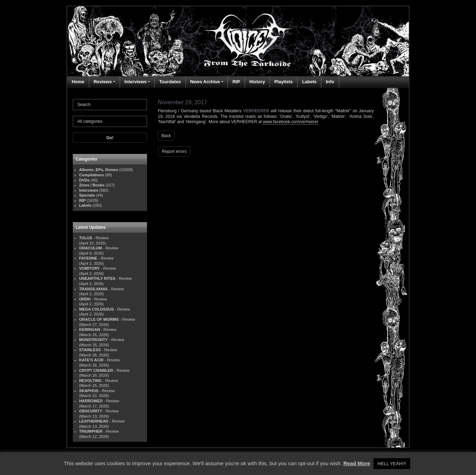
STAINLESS (90, 350)
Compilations (92, 175)
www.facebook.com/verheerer (290, 122)
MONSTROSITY (93, 340)
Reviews (103, 82)
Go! (110, 138)
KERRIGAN (90, 329)
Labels (309, 82)
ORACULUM (90, 248)
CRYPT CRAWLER (96, 370)
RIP (236, 82)
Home (78, 82)
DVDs (84, 180)
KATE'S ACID (91, 360)
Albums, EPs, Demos (99, 170)
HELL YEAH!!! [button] (392, 464)
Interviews (135, 82)
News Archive (205, 82)
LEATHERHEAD (94, 421)
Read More (357, 463)
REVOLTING (90, 381)
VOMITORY (89, 268)
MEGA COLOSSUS (96, 309)
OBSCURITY (91, 411)
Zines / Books (92, 185)
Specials (87, 195)
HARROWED (91, 401)
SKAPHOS (89, 391)
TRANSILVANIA (93, 289)
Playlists (284, 82)
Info (330, 82)
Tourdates (170, 82)
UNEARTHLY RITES (97, 278)
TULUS (86, 238)
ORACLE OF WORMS (99, 319)
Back (166, 136)
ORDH (85, 299)
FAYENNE (88, 258)
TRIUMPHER (91, 431)
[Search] (110, 105)
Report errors (174, 151)
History (257, 82)
